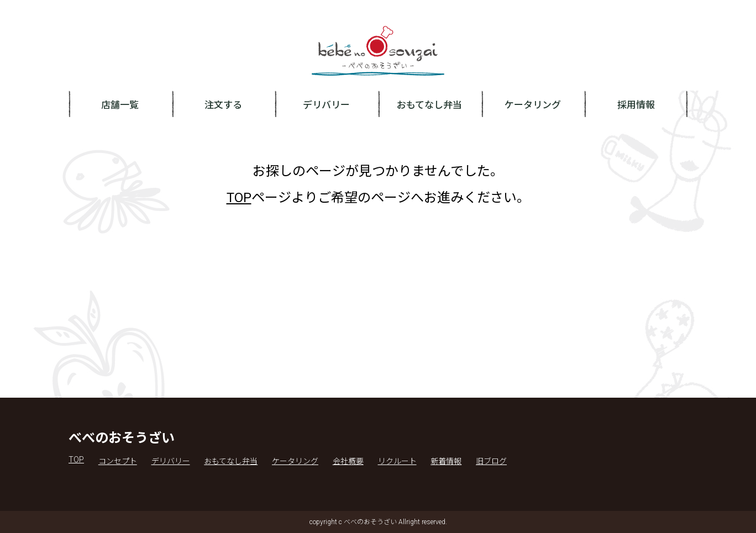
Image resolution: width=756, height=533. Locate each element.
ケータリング (533, 105)
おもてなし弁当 (429, 105)
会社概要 (348, 461)
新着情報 (446, 461)
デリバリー (326, 105)
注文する (223, 105)
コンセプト (118, 461)
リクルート (397, 461)
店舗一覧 (120, 105)
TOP (239, 198)
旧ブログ (491, 461)
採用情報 (636, 105)
